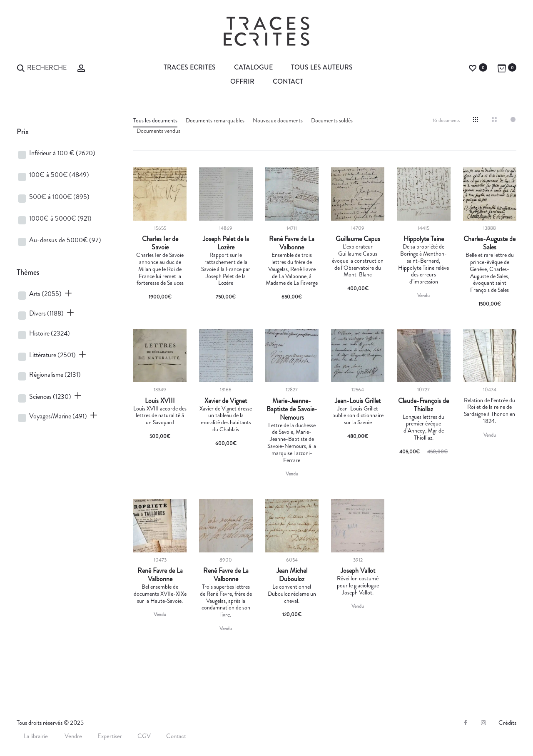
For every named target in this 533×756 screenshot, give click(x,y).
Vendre (73, 736)
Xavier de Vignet (226, 401)
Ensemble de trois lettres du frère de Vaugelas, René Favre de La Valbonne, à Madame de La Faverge (292, 269)
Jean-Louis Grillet (358, 401)
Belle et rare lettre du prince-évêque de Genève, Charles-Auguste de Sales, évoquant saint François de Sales (490, 272)
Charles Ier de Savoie (160, 243)
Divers (46, 313)
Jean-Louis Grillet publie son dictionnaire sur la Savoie (358, 415)
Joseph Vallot (358, 571)
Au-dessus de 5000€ (65, 240)
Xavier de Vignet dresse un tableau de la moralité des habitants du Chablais (226, 419)
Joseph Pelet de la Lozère (226, 243)
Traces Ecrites (190, 67)
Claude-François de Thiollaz (423, 405)
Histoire (50, 333)
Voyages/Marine (58, 416)
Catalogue (253, 67)
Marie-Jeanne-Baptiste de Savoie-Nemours (292, 409)
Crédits (507, 723)
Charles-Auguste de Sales (489, 243)
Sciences (50, 397)
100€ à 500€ (59, 175)
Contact (288, 81)
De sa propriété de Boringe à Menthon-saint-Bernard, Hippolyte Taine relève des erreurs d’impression (423, 264)
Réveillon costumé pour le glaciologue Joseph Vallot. (358, 585)
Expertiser (110, 736)
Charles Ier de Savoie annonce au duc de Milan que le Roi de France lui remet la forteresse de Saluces (160, 269)
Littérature (52, 355)
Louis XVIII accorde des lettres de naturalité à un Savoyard (160, 415)
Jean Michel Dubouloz (292, 575)
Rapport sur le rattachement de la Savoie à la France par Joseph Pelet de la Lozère (226, 269)
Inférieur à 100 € (62, 153)
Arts (45, 294)
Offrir (242, 81)
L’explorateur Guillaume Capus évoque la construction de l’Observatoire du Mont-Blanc (358, 260)
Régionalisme (55, 374)
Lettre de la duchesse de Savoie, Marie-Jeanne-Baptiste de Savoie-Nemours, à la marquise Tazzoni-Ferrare (292, 443)
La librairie (36, 736)
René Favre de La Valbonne (292, 243)
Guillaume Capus (358, 239)
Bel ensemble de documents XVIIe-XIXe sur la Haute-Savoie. (160, 594)
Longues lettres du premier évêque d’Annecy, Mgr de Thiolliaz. (423, 427)
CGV (144, 736)
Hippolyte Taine (424, 239)
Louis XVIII (160, 401)
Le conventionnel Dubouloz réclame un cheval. (292, 594)
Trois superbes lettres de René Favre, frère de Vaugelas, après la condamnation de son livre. (226, 601)
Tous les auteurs (322, 67)
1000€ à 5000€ (60, 218)
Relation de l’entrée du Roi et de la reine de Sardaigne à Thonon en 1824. (489, 410)
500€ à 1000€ (59, 197)
